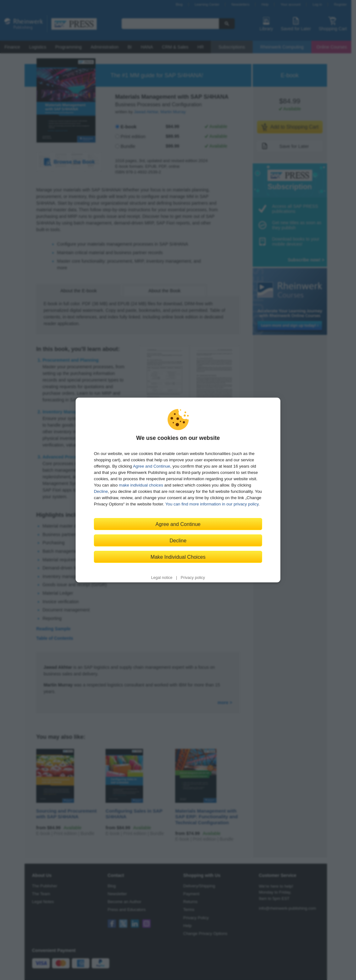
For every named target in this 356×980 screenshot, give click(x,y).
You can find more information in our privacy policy (212, 504)
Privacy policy (193, 578)
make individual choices (141, 485)
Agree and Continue (152, 466)
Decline (101, 491)
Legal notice (162, 578)
